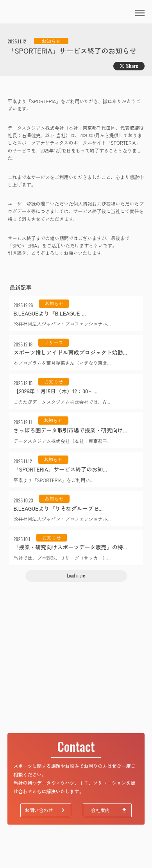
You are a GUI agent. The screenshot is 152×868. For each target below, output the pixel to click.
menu (140, 13)
